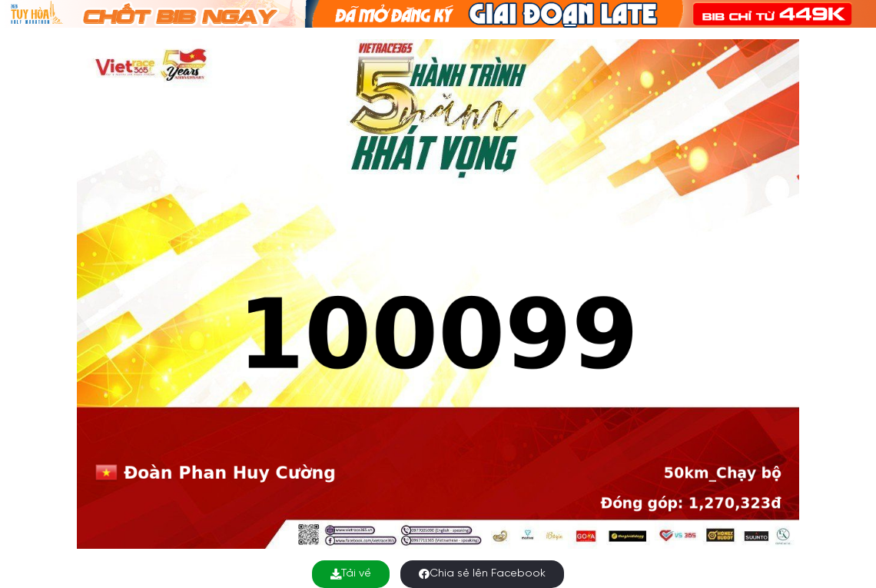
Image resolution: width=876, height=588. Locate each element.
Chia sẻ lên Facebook (482, 574)
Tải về (351, 574)
